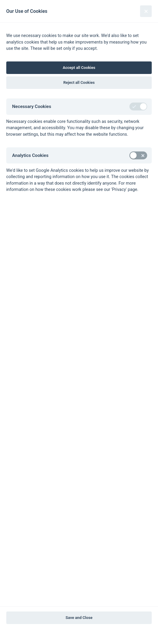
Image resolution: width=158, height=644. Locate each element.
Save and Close (79, 618)
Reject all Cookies (79, 82)
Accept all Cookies (79, 68)
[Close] (146, 11)
